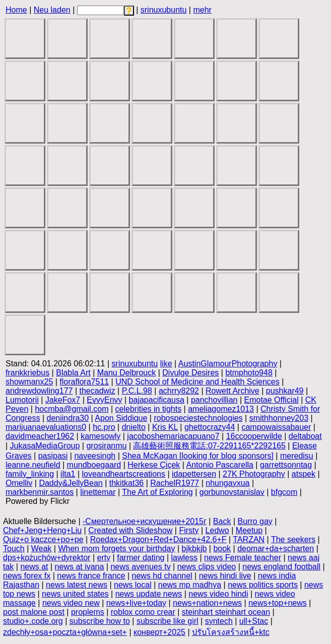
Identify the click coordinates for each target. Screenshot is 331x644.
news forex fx (27, 576)
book (222, 549)
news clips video (207, 567)
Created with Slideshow (130, 530)
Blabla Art (73, 373)
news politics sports (263, 585)
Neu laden (52, 10)
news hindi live (225, 576)
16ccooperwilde (254, 436)
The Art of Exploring (157, 492)
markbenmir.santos (40, 492)
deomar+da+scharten (276, 549)
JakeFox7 (63, 400)
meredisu (297, 456)
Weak (42, 549)
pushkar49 (285, 391)
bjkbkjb (194, 549)
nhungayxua (227, 483)
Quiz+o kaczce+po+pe (43, 539)
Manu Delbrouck (127, 373)
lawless (184, 558)
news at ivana (80, 567)
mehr (202, 10)
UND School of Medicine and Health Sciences (197, 382)
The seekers (293, 539)
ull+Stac (254, 621)
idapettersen (194, 474)
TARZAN (249, 539)
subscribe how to (100, 621)
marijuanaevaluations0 (46, 427)
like (166, 364)
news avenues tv (140, 567)
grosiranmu (106, 446)
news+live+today (136, 603)
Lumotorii (22, 400)
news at (34, 567)
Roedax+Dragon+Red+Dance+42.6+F (158, 539)
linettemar (98, 492)
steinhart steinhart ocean (226, 612)
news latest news (77, 585)
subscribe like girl (168, 621)
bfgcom (284, 492)
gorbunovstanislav (232, 492)
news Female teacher (243, 558)
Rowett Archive (233, 391)
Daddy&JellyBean (71, 483)
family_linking (30, 474)
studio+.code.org (33, 621)
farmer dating (141, 558)
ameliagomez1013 (221, 409)
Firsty (189, 530)
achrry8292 (179, 391)
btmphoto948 (249, 373)
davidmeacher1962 (40, 436)
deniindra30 (68, 418)
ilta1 (68, 474)
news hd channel (162, 576)
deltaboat (305, 436)
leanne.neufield (33, 465)
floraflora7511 (84, 382)
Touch (14, 549)
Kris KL (165, 427)
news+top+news (278, 603)
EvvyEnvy (104, 400)
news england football (281, 567)
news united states (75, 594)
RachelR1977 (175, 483)
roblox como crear (143, 612)
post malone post (34, 612)
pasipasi (53, 456)
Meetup (249, 530)
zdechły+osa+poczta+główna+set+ (65, 632)
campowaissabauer (276, 427)
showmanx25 (29, 382)
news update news (149, 594)
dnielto (134, 427)
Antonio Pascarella (219, 465)
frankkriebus (27, 373)
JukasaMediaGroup (45, 446)
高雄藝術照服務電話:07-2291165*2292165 (209, 446)
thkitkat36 (126, 483)
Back (222, 521)
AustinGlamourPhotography (228, 364)
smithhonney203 (279, 418)
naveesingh (95, 456)
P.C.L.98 (137, 391)
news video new (71, 603)
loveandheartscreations (124, 474)
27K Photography (254, 474)
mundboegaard (94, 465)
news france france (91, 576)
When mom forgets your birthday (116, 549)
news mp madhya (190, 585)
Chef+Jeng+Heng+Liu (42, 530)
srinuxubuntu (164, 10)
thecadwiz (97, 391)
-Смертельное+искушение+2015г (145, 521)
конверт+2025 (159, 632)
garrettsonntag (286, 465)
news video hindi (218, 594)
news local (133, 585)
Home (16, 10)
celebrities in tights (149, 409)
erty (104, 558)
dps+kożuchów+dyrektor (47, 558)
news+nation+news (207, 603)
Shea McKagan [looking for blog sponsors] (198, 456)
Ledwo (217, 530)
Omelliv (19, 483)
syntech (219, 621)
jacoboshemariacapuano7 (173, 436)
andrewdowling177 (39, 391)
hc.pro (104, 427)
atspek (304, 474)
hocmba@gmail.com (72, 409)
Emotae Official (271, 400)
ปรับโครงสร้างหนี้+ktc (231, 632)
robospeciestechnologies (198, 418)
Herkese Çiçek (154, 465)
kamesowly (101, 436)
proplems (88, 612)
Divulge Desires (190, 373)
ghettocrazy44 (210, 427)
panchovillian (214, 400)
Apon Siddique (121, 418)
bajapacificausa (157, 400)
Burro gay (255, 521)
